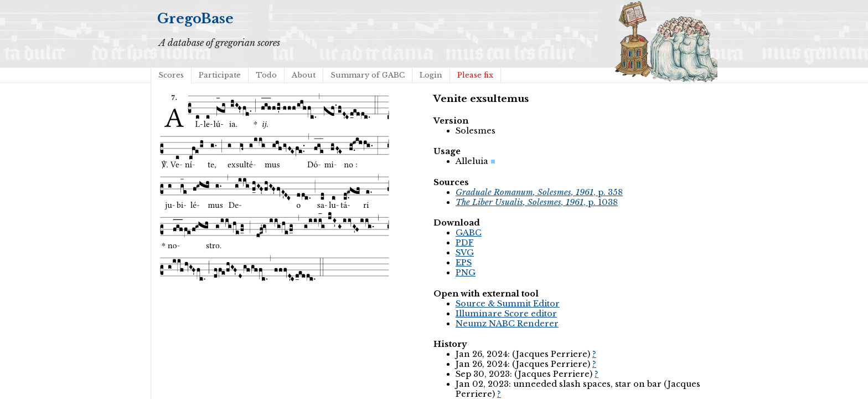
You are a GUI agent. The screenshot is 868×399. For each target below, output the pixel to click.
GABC (469, 233)
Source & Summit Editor (508, 304)
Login (431, 75)
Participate (220, 75)
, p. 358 (539, 192)
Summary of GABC (368, 75)
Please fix (475, 75)
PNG (466, 273)
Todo (266, 75)
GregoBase (195, 19)
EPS (464, 263)
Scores (171, 75)
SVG (465, 253)
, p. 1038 (537, 202)
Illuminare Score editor (506, 314)
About (304, 75)
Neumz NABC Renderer (507, 324)
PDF (465, 243)
